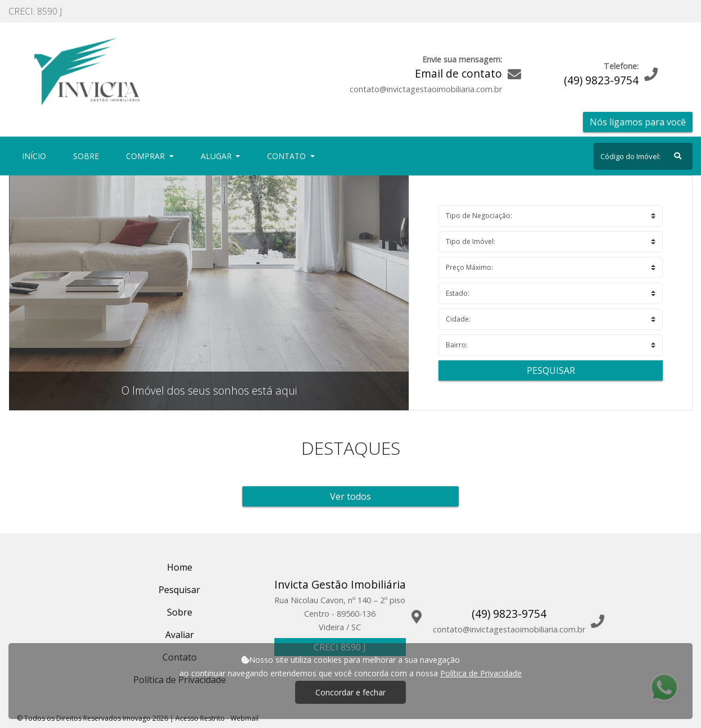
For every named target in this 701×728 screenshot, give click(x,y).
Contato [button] (288, 156)
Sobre (88, 155)
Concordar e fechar (350, 692)
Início (36, 155)
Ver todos (350, 496)
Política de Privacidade (481, 673)
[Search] (643, 156)
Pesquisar (551, 370)
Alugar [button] (217, 156)
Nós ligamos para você (638, 122)
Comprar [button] (146, 156)
